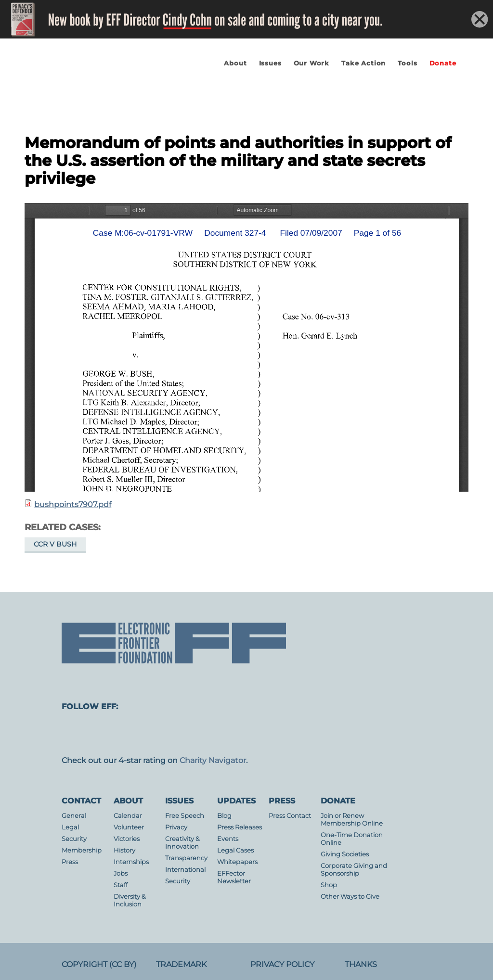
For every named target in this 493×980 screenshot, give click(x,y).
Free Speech (185, 816)
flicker (308, 734)
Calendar (128, 816)
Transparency (186, 858)
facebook (116, 734)
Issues (270, 63)
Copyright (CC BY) (99, 964)
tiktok (385, 734)
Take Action (363, 63)
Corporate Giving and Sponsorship (354, 870)
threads (424, 734)
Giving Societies (345, 854)
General (74, 816)
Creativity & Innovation (182, 843)
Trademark (181, 964)
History (124, 850)
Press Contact (290, 816)
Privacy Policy (282, 964)
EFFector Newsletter (234, 877)
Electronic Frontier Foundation (102, 90)
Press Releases (240, 827)
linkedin (347, 734)
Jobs (121, 873)
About (235, 63)
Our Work (311, 63)
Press (70, 862)
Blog (224, 816)
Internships (131, 862)
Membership (82, 850)
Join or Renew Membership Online (352, 820)
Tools (407, 63)
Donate (443, 63)
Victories (127, 839)
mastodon (77, 734)
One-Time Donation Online (352, 839)
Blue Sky (231, 734)
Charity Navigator (213, 760)
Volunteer (129, 827)
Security (74, 839)
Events (228, 839)
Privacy (176, 827)
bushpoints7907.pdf (73, 504)
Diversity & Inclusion (130, 900)
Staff (121, 885)
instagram (154, 734)
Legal (70, 827)
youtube (270, 734)
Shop (329, 885)
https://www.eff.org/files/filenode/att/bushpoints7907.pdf (246, 347)
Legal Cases (235, 850)
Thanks (361, 964)
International (185, 870)
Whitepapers (237, 862)
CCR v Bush (55, 544)
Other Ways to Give (350, 897)
